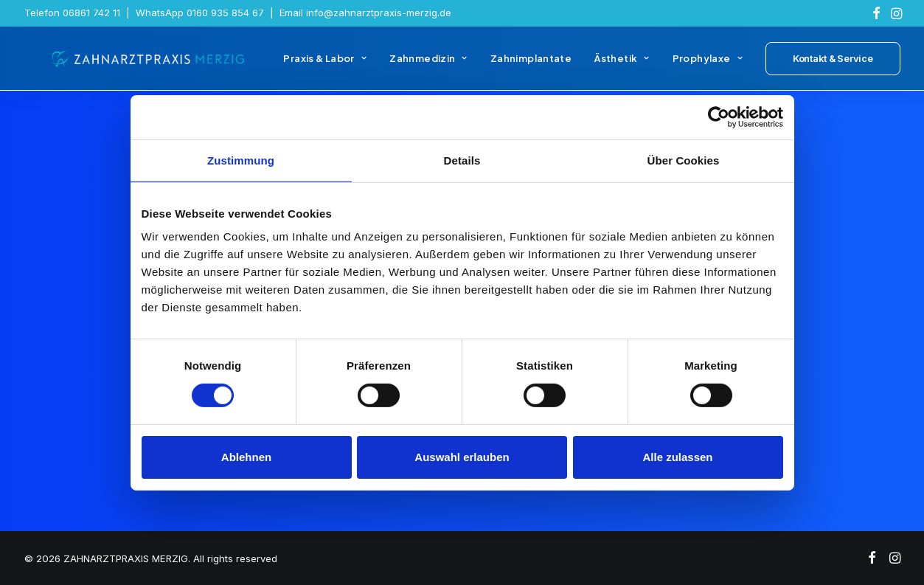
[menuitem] (876, 13)
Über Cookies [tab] (684, 160)
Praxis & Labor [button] (325, 65)
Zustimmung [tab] (241, 160)
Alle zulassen (677, 457)
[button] (876, 13)
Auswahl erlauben (462, 457)
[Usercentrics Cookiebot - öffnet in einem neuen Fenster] (719, 117)
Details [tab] (462, 160)
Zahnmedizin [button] (428, 65)
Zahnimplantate (531, 65)
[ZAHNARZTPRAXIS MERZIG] (138, 65)
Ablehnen (246, 457)
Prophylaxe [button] (708, 65)
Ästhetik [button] (622, 65)
